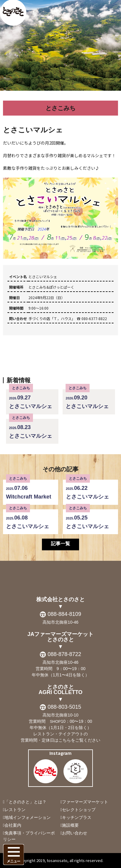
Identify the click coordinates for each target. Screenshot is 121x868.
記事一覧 (60, 544)
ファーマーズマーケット (85, 802)
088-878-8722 (64, 654)
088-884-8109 (64, 614)
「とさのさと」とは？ (25, 802)
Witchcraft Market (31, 490)
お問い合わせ (75, 833)
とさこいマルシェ (32, 399)
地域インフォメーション (28, 817)
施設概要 (70, 825)
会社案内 (13, 825)
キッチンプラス (77, 817)
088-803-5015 (64, 707)
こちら (65, 740)
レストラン (15, 810)
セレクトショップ (79, 810)
